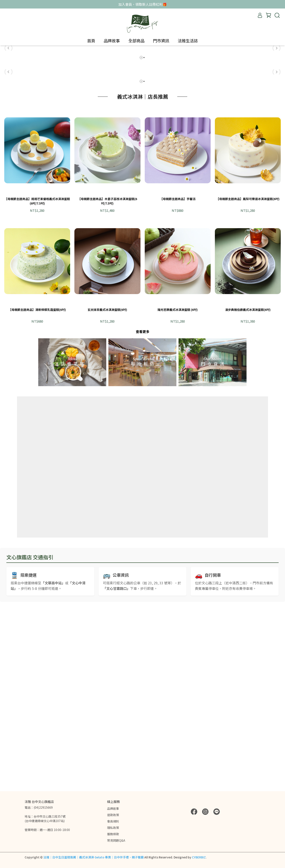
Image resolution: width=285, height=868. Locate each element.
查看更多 (143, 514)
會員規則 (113, 821)
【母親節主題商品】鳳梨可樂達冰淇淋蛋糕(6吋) (248, 382)
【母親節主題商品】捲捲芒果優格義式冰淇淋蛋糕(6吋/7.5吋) (37, 384)
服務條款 (113, 834)
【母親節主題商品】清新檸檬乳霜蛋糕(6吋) (37, 492)
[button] (9, 105)
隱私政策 (113, 828)
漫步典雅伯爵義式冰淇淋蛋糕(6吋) (248, 492)
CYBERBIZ (199, 857)
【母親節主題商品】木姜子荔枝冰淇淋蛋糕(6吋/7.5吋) (107, 384)
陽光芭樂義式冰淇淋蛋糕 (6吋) (178, 492)
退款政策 (113, 815)
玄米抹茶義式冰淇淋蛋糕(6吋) (107, 492)
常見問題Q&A (116, 840)
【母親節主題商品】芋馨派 (178, 382)
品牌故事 (113, 808)
